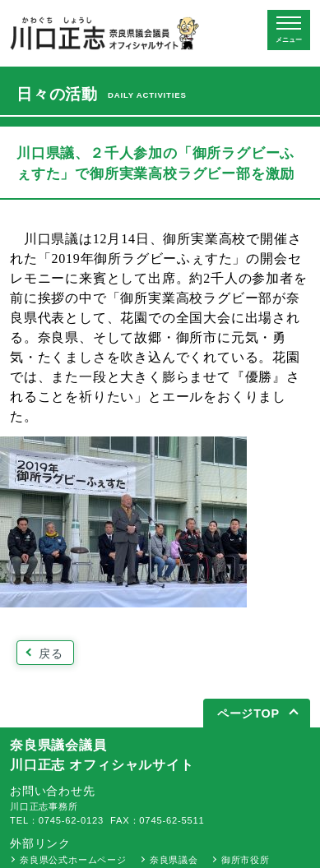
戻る (51, 653)
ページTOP (248, 713)
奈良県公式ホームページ (73, 860)
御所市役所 (246, 860)
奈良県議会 (174, 860)
